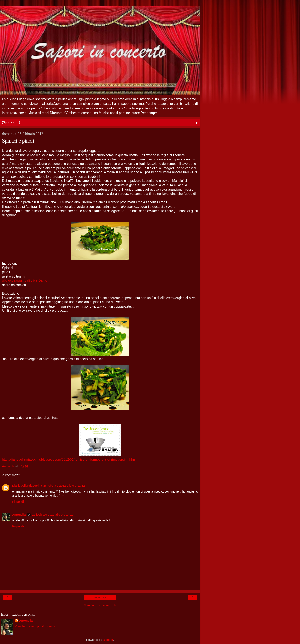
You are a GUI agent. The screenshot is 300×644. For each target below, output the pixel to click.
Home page (100, 597)
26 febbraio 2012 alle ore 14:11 (53, 515)
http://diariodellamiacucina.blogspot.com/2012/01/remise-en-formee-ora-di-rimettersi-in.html (69, 460)
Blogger (108, 640)
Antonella (19, 515)
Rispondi (18, 502)
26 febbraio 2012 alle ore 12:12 (64, 486)
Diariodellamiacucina (27, 486)
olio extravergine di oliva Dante (25, 281)
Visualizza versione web (100, 605)
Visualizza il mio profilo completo (37, 626)
